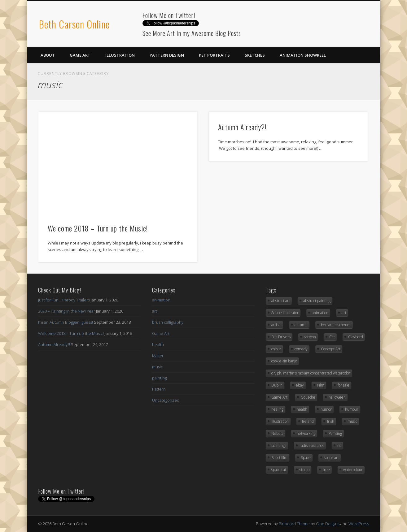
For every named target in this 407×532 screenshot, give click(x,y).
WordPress (359, 524)
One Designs (328, 524)
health (158, 344)
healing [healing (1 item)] (277, 409)
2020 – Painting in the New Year (67, 311)
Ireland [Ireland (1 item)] (308, 421)
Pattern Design (167, 55)
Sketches (255, 55)
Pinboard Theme (294, 524)
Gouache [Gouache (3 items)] (308, 397)
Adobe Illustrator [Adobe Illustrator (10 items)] (285, 313)
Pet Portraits (214, 55)
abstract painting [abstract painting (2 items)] (317, 301)
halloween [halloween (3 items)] (337, 397)
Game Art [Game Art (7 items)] (279, 397)
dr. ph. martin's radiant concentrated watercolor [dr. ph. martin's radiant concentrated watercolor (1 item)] (311, 373)
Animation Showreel (303, 55)
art (155, 311)
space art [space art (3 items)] (331, 458)
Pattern (159, 389)
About (48, 55)
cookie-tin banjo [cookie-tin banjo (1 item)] (284, 361)
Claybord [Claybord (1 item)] (356, 337)
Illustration (120, 55)
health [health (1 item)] (302, 409)
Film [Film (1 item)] (321, 385)
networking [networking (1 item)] (306, 433)
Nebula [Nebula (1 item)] (277, 433)
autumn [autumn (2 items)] (301, 325)
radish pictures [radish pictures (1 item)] (312, 445)
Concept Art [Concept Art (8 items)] (331, 349)
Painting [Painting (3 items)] (335, 433)
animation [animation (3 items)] (320, 313)
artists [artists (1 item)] (276, 325)
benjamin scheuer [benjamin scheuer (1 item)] (336, 325)
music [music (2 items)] (352, 421)
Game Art (80, 55)
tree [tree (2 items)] (326, 470)
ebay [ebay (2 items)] (300, 385)
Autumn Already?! (242, 127)
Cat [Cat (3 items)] (332, 337)
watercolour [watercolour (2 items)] (353, 470)
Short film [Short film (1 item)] (279, 458)
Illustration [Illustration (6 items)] (280, 421)
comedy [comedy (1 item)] (301, 349)
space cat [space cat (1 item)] (279, 470)
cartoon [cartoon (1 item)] (310, 337)
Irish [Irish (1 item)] (331, 421)
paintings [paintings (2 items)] (279, 445)
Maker (158, 356)
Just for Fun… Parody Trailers (64, 300)
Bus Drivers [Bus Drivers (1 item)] (281, 337)
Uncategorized (166, 400)
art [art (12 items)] (344, 313)
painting (159, 378)
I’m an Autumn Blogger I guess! (66, 322)
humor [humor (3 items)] (326, 409)
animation (161, 300)
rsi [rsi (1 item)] (339, 445)
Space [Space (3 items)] (306, 458)
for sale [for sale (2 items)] (344, 385)
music (158, 367)
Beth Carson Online (74, 24)
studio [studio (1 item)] (304, 470)
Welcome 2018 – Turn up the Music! (98, 228)
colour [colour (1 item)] (276, 349)
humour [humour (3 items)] (352, 409)
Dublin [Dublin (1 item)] (277, 385)
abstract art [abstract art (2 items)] (281, 301)
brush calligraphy (168, 322)
